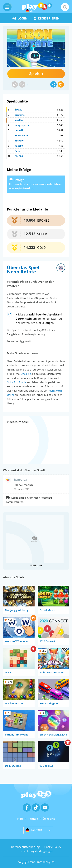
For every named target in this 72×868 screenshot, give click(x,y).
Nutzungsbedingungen (38, 851)
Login (20, 18)
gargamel (20, 115)
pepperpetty (22, 125)
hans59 (19, 146)
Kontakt (33, 819)
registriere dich (24, 188)
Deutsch (34, 830)
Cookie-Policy (53, 847)
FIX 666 (19, 156)
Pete (17, 151)
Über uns (49, 819)
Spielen (36, 74)
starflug (19, 120)
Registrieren (47, 18)
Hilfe (20, 819)
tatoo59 (19, 130)
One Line (26, 374)
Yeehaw (19, 141)
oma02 (18, 110)
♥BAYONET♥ (21, 135)
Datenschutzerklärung (25, 847)
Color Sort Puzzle (17, 382)
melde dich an (53, 184)
